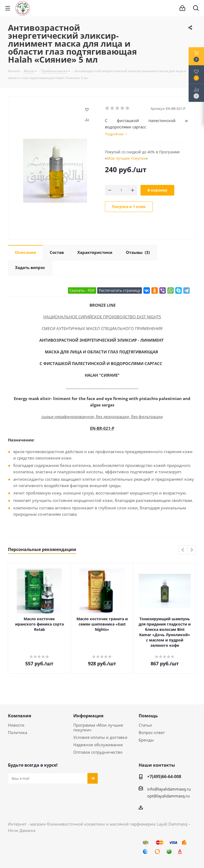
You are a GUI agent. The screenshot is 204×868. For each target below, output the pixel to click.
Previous (183, 550)
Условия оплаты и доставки (100, 737)
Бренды (146, 740)
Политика (18, 732)
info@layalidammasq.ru (169, 789)
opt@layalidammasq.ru (168, 796)
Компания (20, 716)
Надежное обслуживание (98, 745)
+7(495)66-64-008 (164, 776)
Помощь (148, 716)
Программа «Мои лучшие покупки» (98, 727)
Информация (88, 716)
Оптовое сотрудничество (98, 752)
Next (192, 550)
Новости (16, 725)
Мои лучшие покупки (126, 158)
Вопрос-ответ (152, 732)
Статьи (145, 725)
